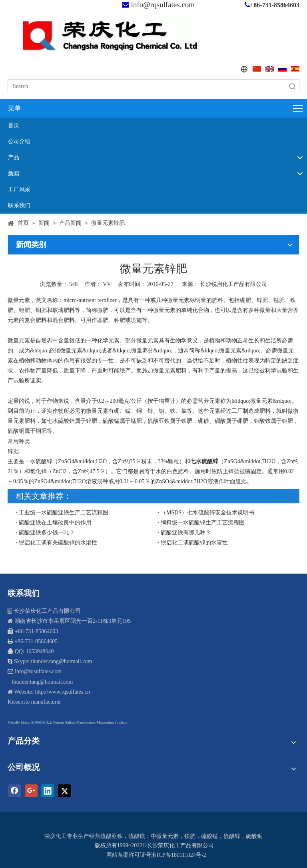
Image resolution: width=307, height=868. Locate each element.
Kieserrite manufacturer (34, 702)
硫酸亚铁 (112, 836)
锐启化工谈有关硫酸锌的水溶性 (58, 543)
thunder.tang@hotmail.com (42, 682)
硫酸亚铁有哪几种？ (186, 533)
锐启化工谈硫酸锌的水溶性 (194, 543)
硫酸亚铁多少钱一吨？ (47, 533)
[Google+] (31, 791)
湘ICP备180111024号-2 (178, 855)
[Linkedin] (48, 791)
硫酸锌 (232, 836)
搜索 (292, 86)
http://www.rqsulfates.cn (62, 692)
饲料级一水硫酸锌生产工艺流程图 (203, 523)
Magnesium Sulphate (112, 722)
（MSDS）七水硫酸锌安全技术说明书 (207, 513)
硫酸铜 (254, 836)
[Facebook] (14, 791)
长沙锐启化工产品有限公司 (233, 284)
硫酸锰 (209, 836)
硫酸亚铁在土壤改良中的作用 (55, 523)
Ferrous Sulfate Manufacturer (74, 722)
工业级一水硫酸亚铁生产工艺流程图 (64, 513)
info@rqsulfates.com (163, 5)
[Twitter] (64, 791)
